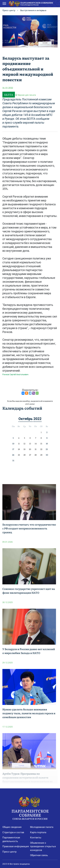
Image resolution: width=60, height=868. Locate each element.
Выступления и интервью (33, 10)
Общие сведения (12, 827)
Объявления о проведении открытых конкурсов (43, 846)
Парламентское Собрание (30, 814)
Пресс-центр (9, 10)
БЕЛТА (9, 95)
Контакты (36, 838)
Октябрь (26, 419)
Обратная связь (39, 855)
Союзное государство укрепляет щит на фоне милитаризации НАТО (29, 591)
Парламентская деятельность (11, 839)
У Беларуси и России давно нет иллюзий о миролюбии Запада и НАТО (29, 651)
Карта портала (38, 832)
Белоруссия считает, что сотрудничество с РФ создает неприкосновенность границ (29, 528)
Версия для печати (27, 95)
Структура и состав (13, 832)
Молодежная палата (42, 827)
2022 (38, 419)
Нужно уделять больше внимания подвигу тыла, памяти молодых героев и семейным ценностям (29, 713)
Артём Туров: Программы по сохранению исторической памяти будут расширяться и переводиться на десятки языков (28, 779)
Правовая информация (16, 846)
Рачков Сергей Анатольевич (15, 375)
